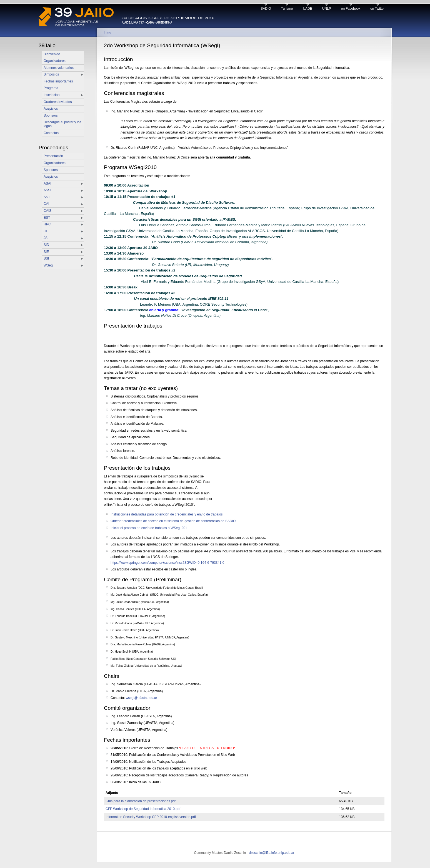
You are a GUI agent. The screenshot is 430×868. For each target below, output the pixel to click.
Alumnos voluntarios (59, 68)
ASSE (48, 190)
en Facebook (351, 9)
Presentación (53, 156)
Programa (51, 88)
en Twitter (377, 9)
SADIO (266, 9)
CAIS (47, 211)
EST (47, 218)
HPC (47, 224)
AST (47, 197)
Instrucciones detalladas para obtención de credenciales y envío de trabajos (167, 514)
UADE (307, 9)
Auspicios (51, 109)
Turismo (287, 9)
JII (45, 231)
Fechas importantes (58, 81)
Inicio (107, 32)
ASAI (47, 183)
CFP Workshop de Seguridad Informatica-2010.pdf (143, 809)
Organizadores (55, 61)
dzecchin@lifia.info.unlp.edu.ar (272, 853)
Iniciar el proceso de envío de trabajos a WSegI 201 (149, 528)
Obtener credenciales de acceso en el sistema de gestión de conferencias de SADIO (173, 521)
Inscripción (52, 95)
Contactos (51, 133)
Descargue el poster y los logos (62, 124)
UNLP (327, 9)
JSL (47, 238)
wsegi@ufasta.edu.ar (142, 698)
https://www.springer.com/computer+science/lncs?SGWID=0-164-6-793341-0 (167, 563)
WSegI (49, 265)
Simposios (51, 74)
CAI (46, 204)
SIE (46, 252)
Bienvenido (52, 54)
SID (46, 245)
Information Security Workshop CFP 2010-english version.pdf (151, 817)
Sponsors (51, 115)
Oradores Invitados (58, 102)
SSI (46, 258)
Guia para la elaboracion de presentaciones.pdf (141, 801)
